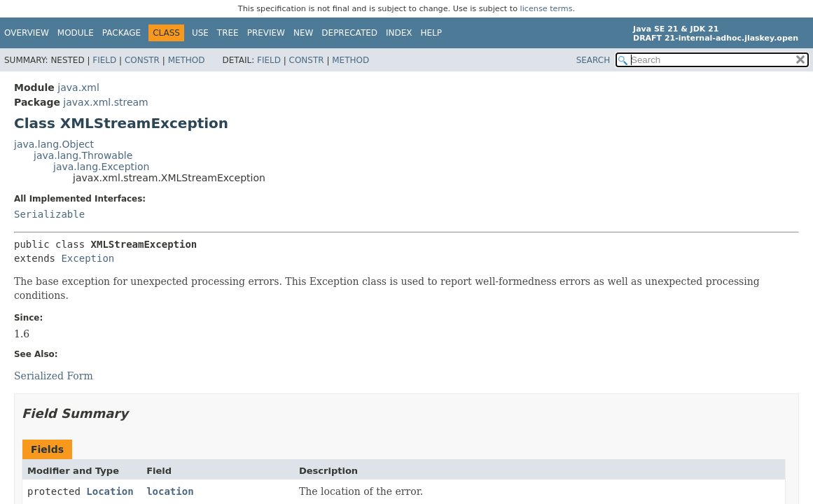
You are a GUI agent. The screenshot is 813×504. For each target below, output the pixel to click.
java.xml (78, 87)
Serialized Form (54, 376)
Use (200, 33)
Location (110, 491)
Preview (266, 33)
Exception (88, 258)
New (303, 33)
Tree (228, 33)
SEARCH (593, 60)
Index (399, 33)
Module (76, 33)
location (170, 491)
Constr (142, 60)
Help (432, 33)
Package (121, 33)
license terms (547, 9)
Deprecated (349, 33)
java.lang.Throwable (83, 155)
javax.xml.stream (105, 102)
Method (187, 60)
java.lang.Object (54, 144)
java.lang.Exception (101, 167)
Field (104, 60)
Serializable (49, 214)
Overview (27, 33)
